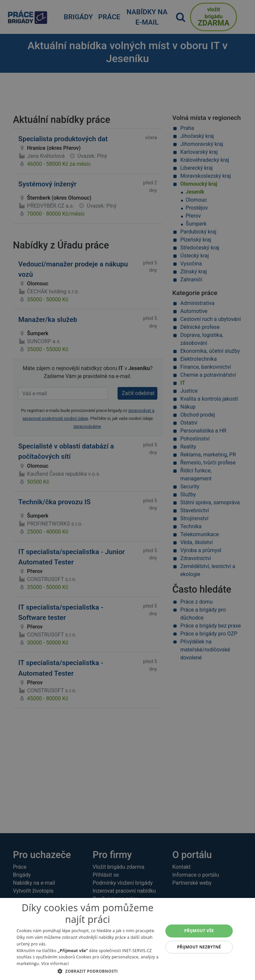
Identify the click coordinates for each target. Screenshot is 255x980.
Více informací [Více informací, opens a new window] (55, 964)
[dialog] (127, 939)
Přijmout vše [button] (199, 931)
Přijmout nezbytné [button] (199, 947)
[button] (88, 971)
